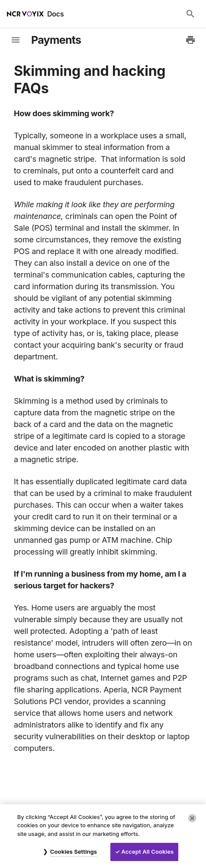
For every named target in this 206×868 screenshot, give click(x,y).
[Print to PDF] (190, 40)
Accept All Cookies (147, 852)
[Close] (192, 818)
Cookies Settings (74, 852)
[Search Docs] (190, 14)
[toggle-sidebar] (16, 40)
